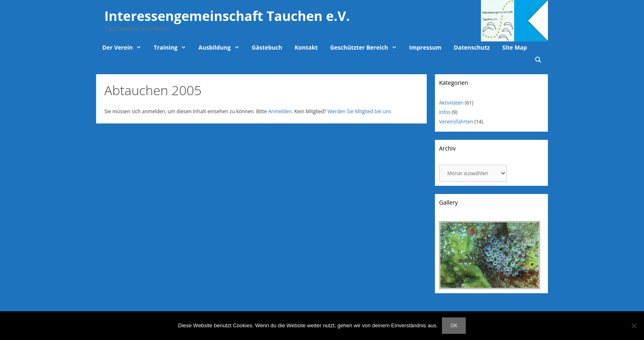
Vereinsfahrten (456, 122)
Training (173, 48)
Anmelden (280, 111)
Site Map (515, 47)
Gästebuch (267, 47)
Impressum (425, 47)
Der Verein (125, 48)
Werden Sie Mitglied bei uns (359, 111)
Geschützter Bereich (367, 48)
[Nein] (634, 326)
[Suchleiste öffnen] (538, 60)
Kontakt (306, 47)
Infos (445, 112)
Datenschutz (472, 47)
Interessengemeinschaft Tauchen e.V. (227, 16)
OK (454, 325)
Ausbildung (222, 48)
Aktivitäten (451, 103)
